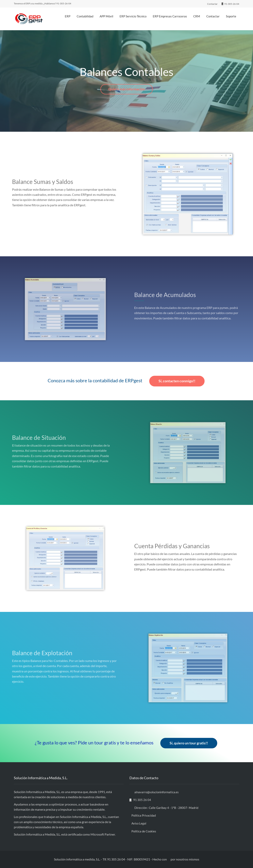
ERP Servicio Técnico (133, 16)
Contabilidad (85, 16)
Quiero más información (127, 89)
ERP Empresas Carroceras (170, 16)
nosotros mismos (188, 859)
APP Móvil (106, 16)
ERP (68, 16)
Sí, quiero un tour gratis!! (189, 743)
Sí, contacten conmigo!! (177, 381)
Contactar (213, 16)
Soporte (231, 16)
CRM (197, 16)
